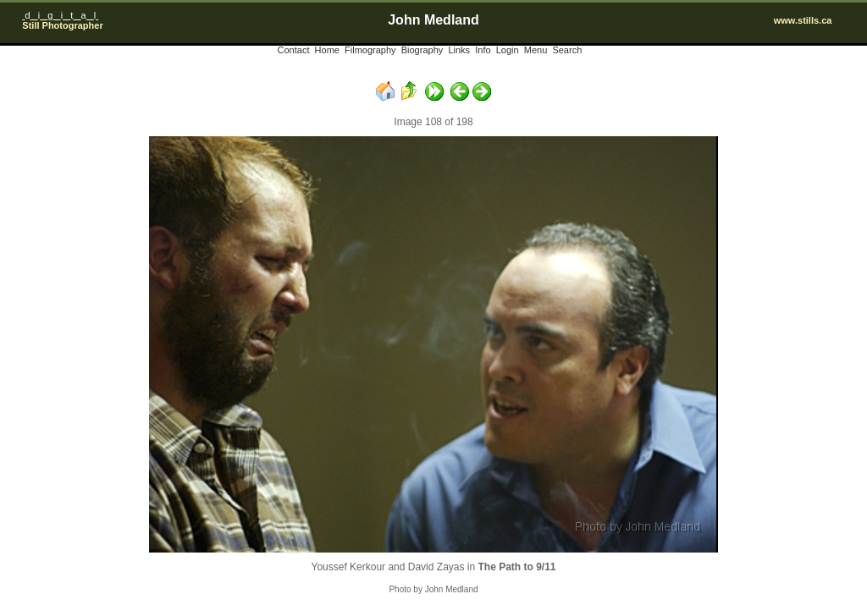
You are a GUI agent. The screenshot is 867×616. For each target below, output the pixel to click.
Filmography (370, 50)
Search (567, 50)
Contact (294, 50)
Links (459, 50)
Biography (422, 50)
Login (508, 50)
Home (327, 50)
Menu (536, 50)
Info (483, 50)
